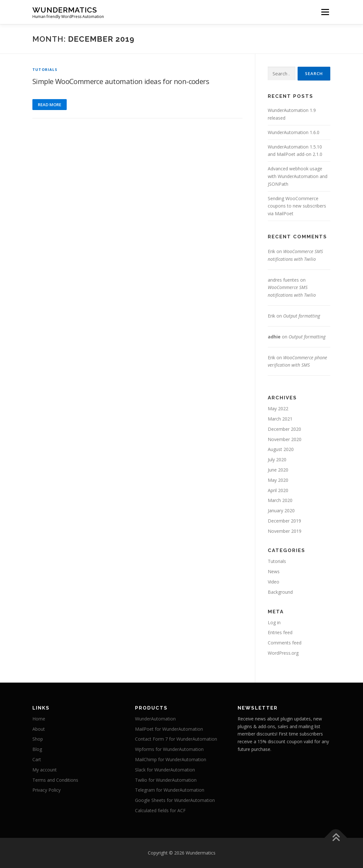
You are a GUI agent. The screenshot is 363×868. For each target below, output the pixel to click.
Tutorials (45, 69)
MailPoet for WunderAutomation (169, 729)
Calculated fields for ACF (160, 810)
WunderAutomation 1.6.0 (294, 132)
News (274, 571)
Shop (38, 739)
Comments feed (285, 643)
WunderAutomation (155, 719)
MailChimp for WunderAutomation (171, 759)
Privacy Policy (46, 790)
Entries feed (280, 632)
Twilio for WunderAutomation (166, 780)
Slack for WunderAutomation (165, 770)
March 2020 (280, 500)
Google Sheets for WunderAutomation (175, 800)
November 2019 (285, 531)
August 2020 (281, 449)
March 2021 (280, 419)
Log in (274, 622)
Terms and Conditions (55, 780)
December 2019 (284, 521)
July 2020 (277, 460)
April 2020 (278, 490)
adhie (274, 337)
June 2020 (278, 470)
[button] (349, 9)
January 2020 (281, 511)
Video (274, 582)
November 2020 (285, 439)
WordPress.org (283, 653)
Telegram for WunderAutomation (170, 790)
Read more (50, 105)
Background (280, 592)
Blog (37, 749)
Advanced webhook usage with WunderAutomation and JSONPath (298, 176)
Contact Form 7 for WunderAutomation (176, 739)
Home (39, 719)
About (39, 729)
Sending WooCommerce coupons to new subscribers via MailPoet (297, 206)
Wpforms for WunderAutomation (169, 749)
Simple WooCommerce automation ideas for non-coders (121, 81)
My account (45, 770)
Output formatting (302, 316)
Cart (37, 759)
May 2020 (278, 480)
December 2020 (284, 429)
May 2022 (278, 408)
